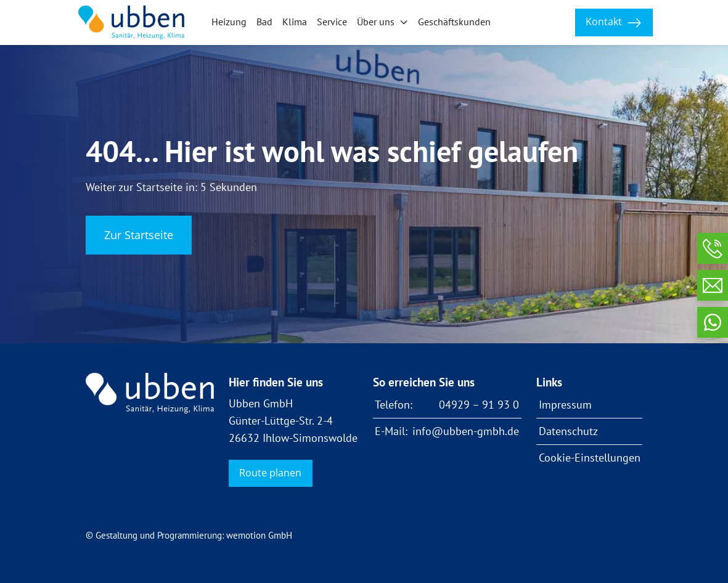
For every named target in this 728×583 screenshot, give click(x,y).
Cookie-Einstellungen (590, 458)
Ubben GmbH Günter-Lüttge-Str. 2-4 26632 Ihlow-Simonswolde (293, 421)
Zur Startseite (139, 235)
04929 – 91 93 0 (479, 405)
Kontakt (614, 22)
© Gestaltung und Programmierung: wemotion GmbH (189, 535)
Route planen (270, 473)
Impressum (565, 405)
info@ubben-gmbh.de (466, 431)
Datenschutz (568, 431)
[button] (382, 23)
